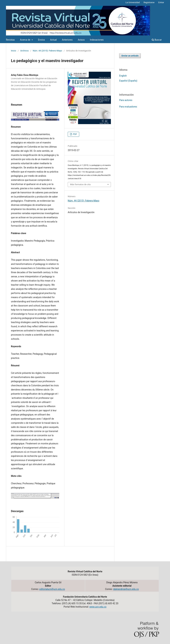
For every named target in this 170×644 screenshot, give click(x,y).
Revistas (10, 40)
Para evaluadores (128, 107)
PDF (75, 134)
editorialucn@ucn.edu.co (52, 589)
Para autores (126, 100)
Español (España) (128, 81)
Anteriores (67, 40)
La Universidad (133, 2)
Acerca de (25, 40)
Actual (53, 40)
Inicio (14, 51)
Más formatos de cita (80, 184)
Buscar (157, 40)
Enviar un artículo (130, 56)
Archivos (24, 51)
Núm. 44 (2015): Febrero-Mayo (47, 51)
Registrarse (149, 2)
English (123, 76)
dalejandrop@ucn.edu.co (126, 589)
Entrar (161, 2)
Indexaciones (97, 40)
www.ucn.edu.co (98, 607)
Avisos (81, 40)
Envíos (41, 40)
